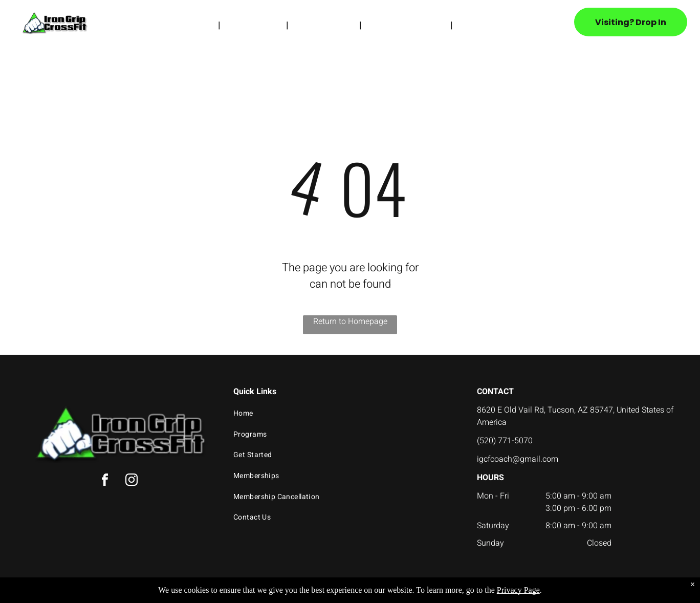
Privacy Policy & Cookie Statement (286, 594)
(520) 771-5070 (505, 441)
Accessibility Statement (371, 594)
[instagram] (132, 481)
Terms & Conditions (434, 594)
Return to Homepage (350, 321)
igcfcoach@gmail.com (518, 459)
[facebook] (105, 481)
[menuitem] (199, 25)
